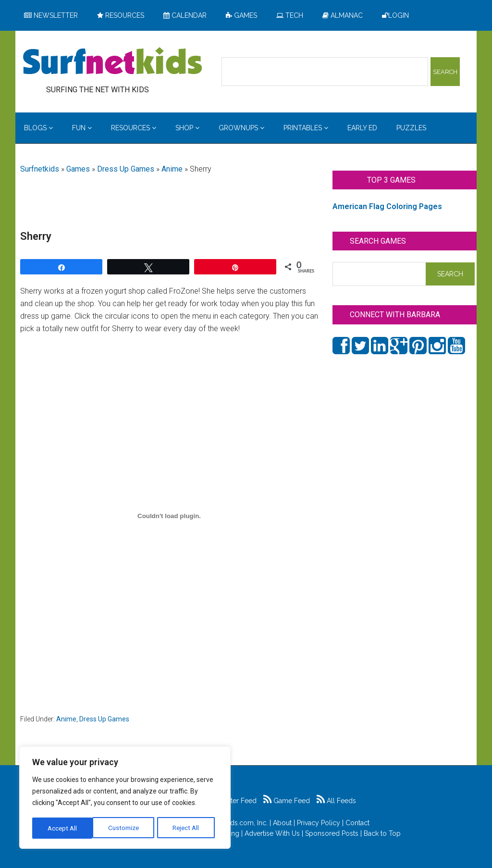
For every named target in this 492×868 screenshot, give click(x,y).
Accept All (188, 828)
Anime (172, 169)
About (282, 823)
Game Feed (287, 801)
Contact (357, 823)
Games (78, 169)
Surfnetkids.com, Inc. (236, 823)
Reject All (126, 828)
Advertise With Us (272, 833)
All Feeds (336, 801)
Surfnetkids (40, 169)
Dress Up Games (126, 169)
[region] (125, 798)
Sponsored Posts (332, 833)
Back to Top (382, 833)
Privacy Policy (319, 823)
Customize (63, 828)
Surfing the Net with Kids (112, 62)
